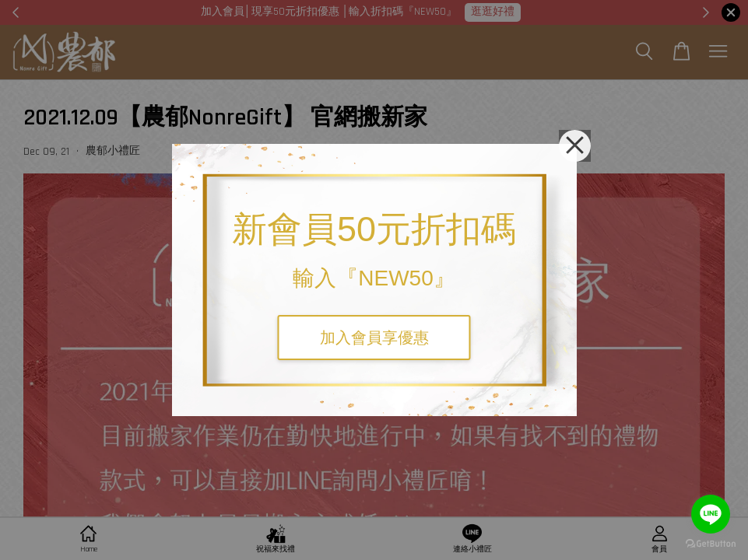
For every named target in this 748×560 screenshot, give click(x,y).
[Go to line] (711, 514)
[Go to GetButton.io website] (711, 544)
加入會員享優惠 (374, 338)
